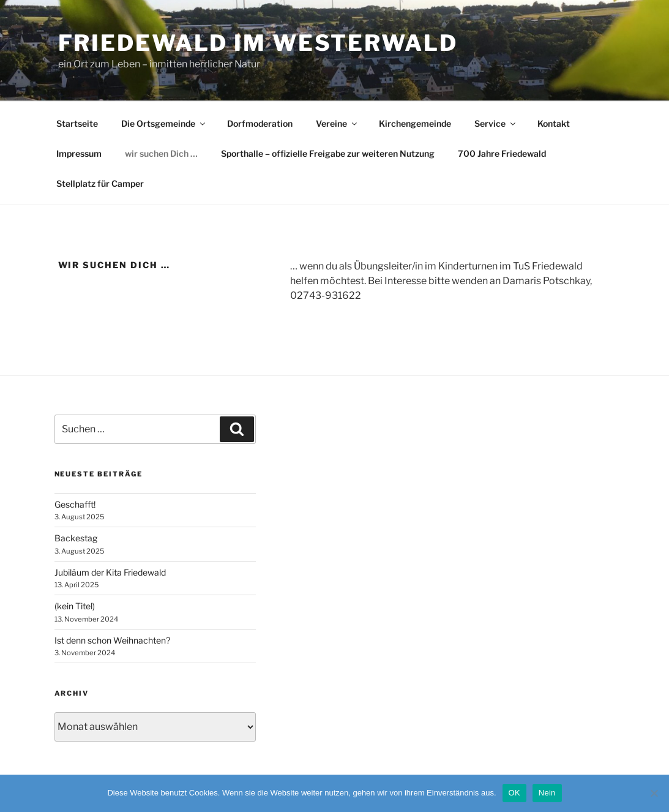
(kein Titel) (75, 606)
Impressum (79, 153)
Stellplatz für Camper (100, 183)
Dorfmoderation (260, 123)
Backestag (76, 538)
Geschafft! (75, 504)
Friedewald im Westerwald (258, 43)
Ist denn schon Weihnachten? (112, 640)
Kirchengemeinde (415, 123)
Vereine (337, 123)
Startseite (77, 123)
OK (514, 793)
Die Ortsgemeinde (164, 123)
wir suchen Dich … (161, 153)
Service (496, 123)
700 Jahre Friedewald (502, 153)
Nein (547, 793)
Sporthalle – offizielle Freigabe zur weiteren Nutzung (328, 153)
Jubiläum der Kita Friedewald (110, 572)
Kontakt (554, 123)
